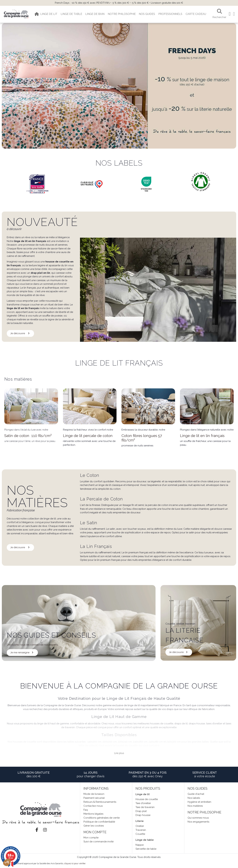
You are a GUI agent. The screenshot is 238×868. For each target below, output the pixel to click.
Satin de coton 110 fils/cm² (28, 436)
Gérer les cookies (94, 826)
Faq (86, 810)
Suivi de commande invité (99, 842)
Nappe (140, 845)
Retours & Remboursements (100, 802)
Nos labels (194, 798)
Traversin (141, 830)
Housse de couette (147, 799)
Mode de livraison (94, 794)
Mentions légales (93, 814)
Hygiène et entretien (199, 802)
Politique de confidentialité (99, 822)
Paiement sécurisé (94, 798)
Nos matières (195, 806)
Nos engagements (198, 822)
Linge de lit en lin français (202, 436)
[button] (7, 862)
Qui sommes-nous (198, 818)
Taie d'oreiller (143, 803)
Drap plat (141, 811)
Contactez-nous (93, 806)
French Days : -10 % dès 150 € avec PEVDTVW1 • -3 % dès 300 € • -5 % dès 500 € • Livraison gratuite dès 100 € (119, 3)
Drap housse (143, 815)
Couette (140, 834)
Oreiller (140, 826)
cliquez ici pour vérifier (75, 863)
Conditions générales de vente (102, 818)
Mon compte (91, 838)
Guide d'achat (196, 794)
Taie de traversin (145, 807)
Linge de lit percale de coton (88, 436)
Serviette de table (146, 849)
